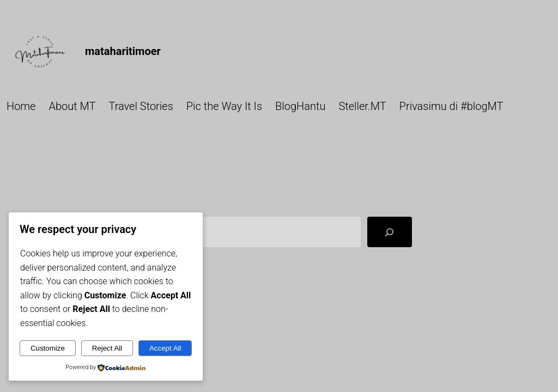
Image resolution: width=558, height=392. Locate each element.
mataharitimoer (123, 51)
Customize (48, 348)
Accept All (165, 348)
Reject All (107, 348)
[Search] (390, 232)
